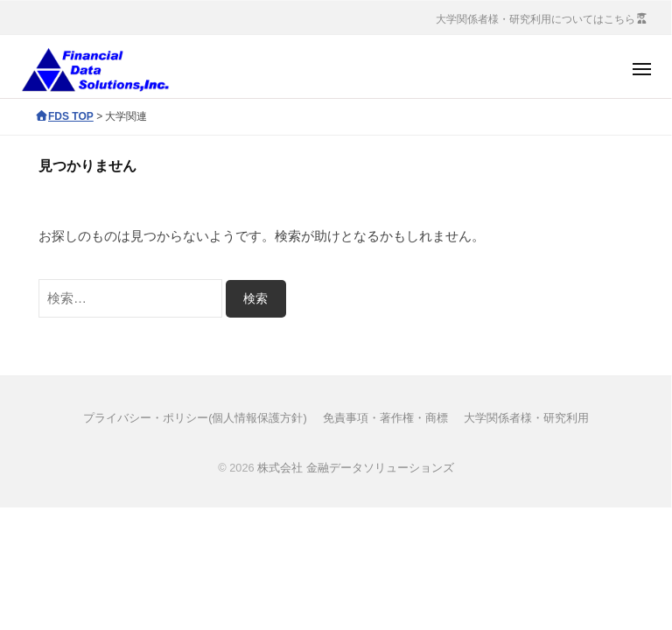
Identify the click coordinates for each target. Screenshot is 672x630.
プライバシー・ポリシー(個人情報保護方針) (195, 418)
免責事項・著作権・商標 (385, 418)
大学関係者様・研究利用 (526, 418)
